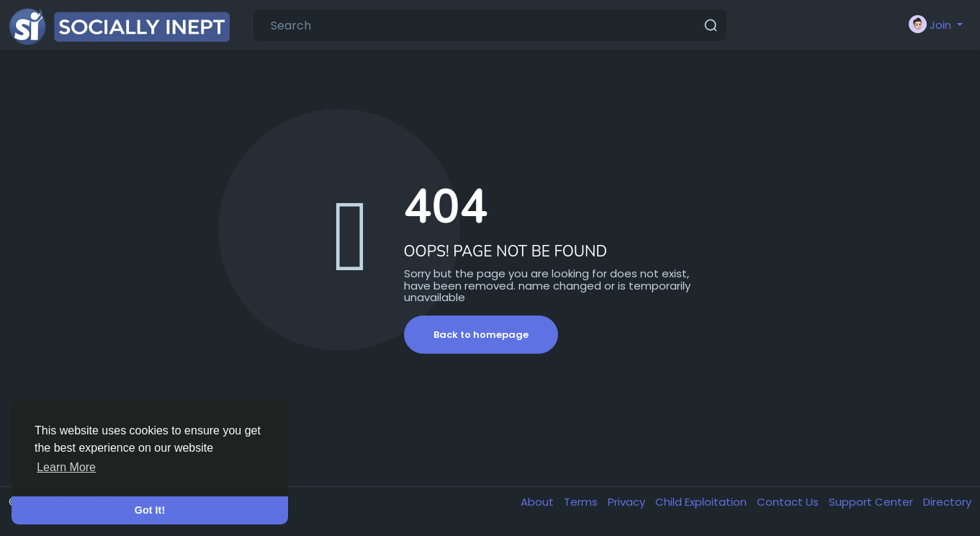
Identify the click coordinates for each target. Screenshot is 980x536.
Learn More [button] (66, 467)
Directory (947, 502)
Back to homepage (481, 335)
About (539, 502)
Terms (582, 502)
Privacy (628, 502)
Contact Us (789, 502)
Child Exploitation (702, 502)
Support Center (872, 502)
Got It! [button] (150, 510)
